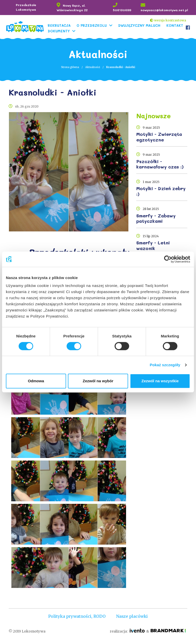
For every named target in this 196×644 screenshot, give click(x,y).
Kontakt (174, 25)
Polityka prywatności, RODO (76, 616)
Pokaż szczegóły (165, 365)
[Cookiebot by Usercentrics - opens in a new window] (168, 259)
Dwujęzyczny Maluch (139, 25)
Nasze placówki (133, 616)
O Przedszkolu (91, 25)
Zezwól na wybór (98, 381)
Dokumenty (58, 31)
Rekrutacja (58, 25)
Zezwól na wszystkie (160, 381)
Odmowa (36, 381)
